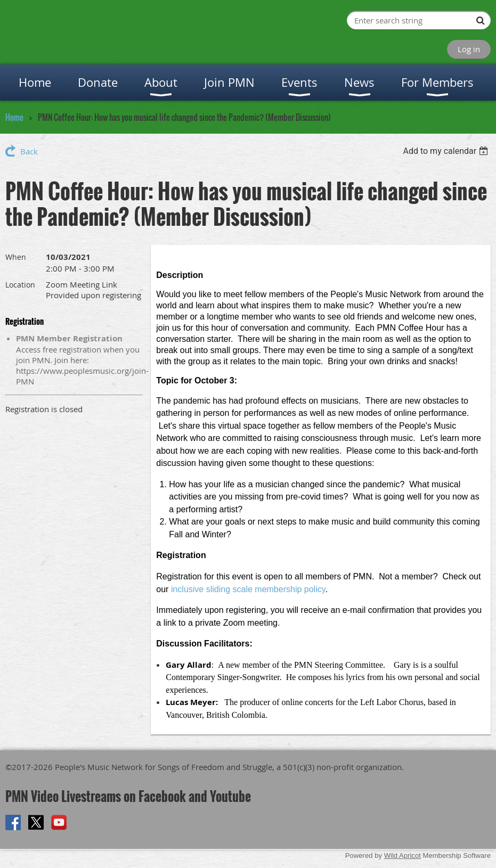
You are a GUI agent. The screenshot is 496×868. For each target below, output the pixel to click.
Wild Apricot (403, 855)
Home (14, 117)
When (16, 257)
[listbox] (447, 151)
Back (29, 151)
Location (20, 285)
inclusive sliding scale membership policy (248, 589)
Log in (469, 49)
